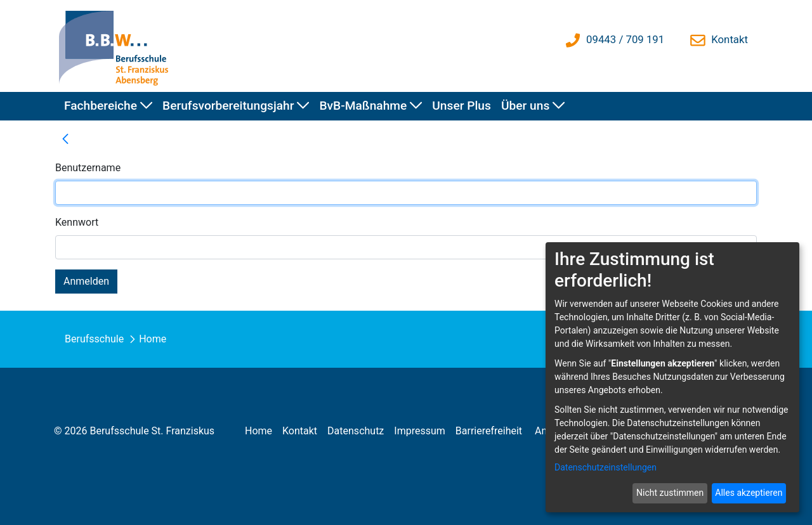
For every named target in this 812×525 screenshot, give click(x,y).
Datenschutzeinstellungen (606, 467)
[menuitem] (108, 106)
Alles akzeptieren (749, 493)
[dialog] (672, 377)
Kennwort (77, 222)
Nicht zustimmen (670, 493)
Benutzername (88, 168)
